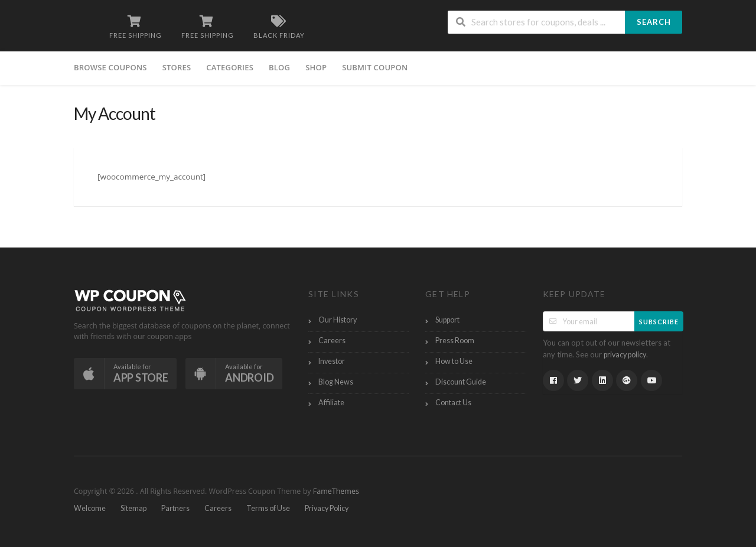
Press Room (455, 341)
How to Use (454, 361)
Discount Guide (461, 382)
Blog (279, 67)
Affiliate (331, 403)
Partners (175, 508)
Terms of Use (268, 508)
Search (654, 22)
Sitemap (133, 508)
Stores (177, 67)
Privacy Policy (327, 508)
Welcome (90, 508)
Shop (316, 67)
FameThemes (336, 491)
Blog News (336, 382)
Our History (338, 320)
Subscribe (659, 322)
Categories (230, 67)
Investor (332, 361)
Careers (332, 341)
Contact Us (453, 403)
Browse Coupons (110, 67)
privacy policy (625, 355)
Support (447, 320)
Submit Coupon (375, 67)
